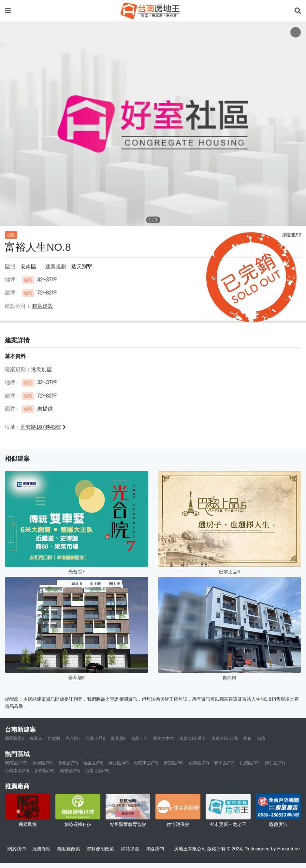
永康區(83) (43, 763)
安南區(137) (16, 763)
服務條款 (41, 849)
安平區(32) (224, 763)
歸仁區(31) (275, 763)
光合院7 (73, 738)
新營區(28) (70, 771)
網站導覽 (130, 849)
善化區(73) (68, 763)
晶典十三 (139, 738)
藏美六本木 (163, 738)
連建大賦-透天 (193, 738)
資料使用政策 (100, 849)
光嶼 (261, 738)
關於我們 (17, 849)
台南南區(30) (17, 771)
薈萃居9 (118, 738)
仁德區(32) (250, 763)
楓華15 (36, 738)
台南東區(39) (146, 763)
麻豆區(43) (119, 763)
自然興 (54, 738)
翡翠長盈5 (15, 738)
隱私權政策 (69, 849)
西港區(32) (199, 763)
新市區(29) (45, 771)
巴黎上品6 (95, 738)
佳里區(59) (93, 763)
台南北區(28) (97, 771)
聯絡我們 (155, 849)
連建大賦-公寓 (225, 738)
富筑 (247, 738)
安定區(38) (174, 763)
